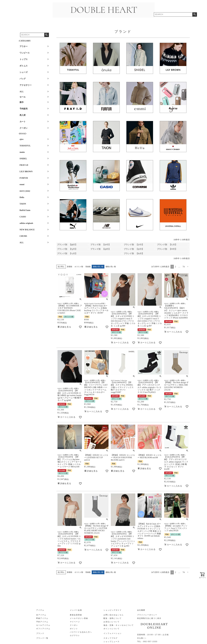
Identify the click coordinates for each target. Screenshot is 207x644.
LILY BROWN (26, 172)
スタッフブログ (111, 638)
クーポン (24, 128)
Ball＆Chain (25, 210)
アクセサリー (26, 85)
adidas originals (26, 223)
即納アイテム (42, 618)
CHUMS (23, 236)
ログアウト (75, 636)
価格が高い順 (111, 267)
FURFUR (24, 178)
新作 (22, 102)
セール (23, 97)
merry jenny (25, 191)
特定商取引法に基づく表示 (149, 618)
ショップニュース (112, 642)
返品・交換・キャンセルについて (119, 625)
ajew (22, 139)
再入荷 (23, 115)
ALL (22, 92)
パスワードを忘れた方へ (81, 632)
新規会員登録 (76, 615)
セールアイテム (43, 625)
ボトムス (24, 66)
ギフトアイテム (43, 629)
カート (23, 122)
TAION (23, 204)
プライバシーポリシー (147, 615)
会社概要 (141, 610)
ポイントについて (112, 629)
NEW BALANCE (27, 230)
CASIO (23, 217)
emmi (22, 184)
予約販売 (24, 109)
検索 (47, 35)
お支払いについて (112, 622)
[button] (188, 267)
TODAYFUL (25, 146)
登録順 (88, 267)
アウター (24, 46)
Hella (22, 197)
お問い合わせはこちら (114, 615)
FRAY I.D (24, 165)
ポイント (74, 629)
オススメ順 (79, 267)
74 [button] (184, 267)
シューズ (24, 72)
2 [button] (175, 267)
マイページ (75, 622)
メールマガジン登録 (79, 618)
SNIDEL (23, 159)
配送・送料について (113, 618)
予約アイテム (42, 622)
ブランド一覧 (42, 638)
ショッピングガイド (113, 610)
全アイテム (41, 615)
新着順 (70, 267)
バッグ (23, 79)
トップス (24, 59)
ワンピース (25, 53)
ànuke (22, 152)
